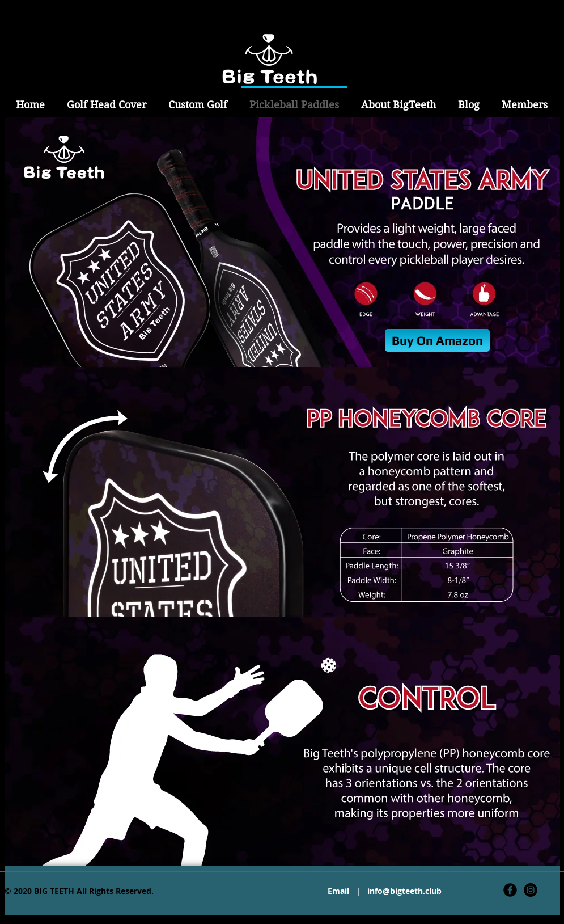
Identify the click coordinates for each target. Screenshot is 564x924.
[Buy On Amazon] (437, 340)
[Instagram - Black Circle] (531, 890)
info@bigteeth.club (404, 891)
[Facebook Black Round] (510, 890)
